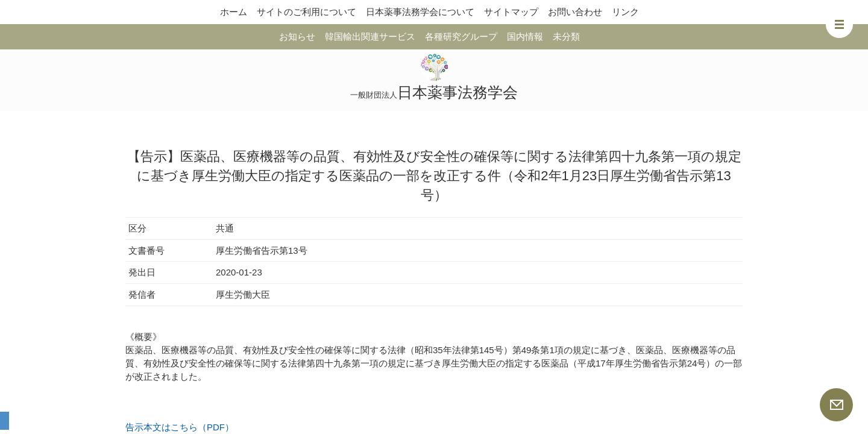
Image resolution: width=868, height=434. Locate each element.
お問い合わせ (575, 12)
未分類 (566, 36)
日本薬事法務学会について (420, 12)
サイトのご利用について (307, 12)
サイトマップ (511, 12)
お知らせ (297, 36)
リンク (625, 12)
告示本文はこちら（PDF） (180, 427)
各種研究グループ (461, 36)
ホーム (234, 12)
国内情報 (525, 36)
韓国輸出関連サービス (370, 36)
